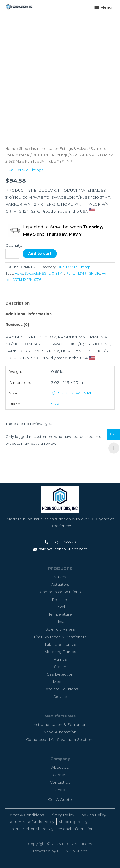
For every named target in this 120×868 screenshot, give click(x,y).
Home (11, 149)
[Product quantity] (12, 254)
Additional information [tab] (29, 314)
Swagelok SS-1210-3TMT (44, 273)
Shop (24, 149)
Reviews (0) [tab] (17, 325)
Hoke (19, 273)
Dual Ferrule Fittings (50, 155)
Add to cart (40, 254)
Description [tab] (18, 303)
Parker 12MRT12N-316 (83, 273)
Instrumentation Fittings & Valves (59, 149)
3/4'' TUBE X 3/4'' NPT (71, 393)
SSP (55, 404)
